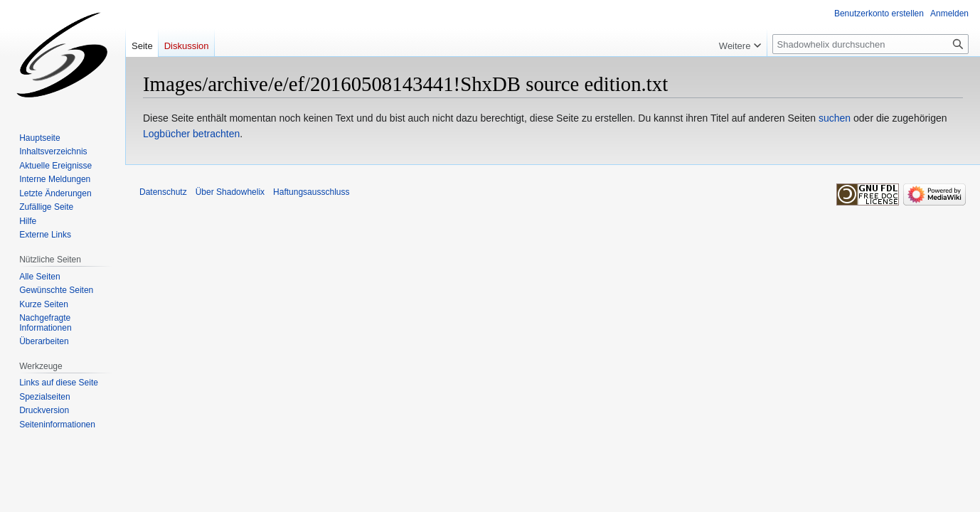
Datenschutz (163, 192)
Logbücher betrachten (191, 134)
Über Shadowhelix (230, 192)
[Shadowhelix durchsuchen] (870, 44)
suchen (835, 118)
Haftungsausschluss (311, 192)
